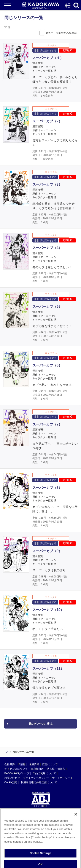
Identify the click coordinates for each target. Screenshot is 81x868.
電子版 (67, 50)
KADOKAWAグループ (17, 773)
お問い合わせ (12, 778)
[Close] (76, 822)
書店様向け (37, 769)
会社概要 (10, 764)
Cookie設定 (11, 782)
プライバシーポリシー (36, 778)
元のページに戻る (41, 724)
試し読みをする (45, 50)
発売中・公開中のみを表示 (61, 33)
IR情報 (22, 764)
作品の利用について (44, 773)
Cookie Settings (40, 861)
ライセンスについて (16, 769)
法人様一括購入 (56, 769)
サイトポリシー (61, 778)
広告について (50, 764)
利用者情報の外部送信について (39, 782)
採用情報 (34, 764)
